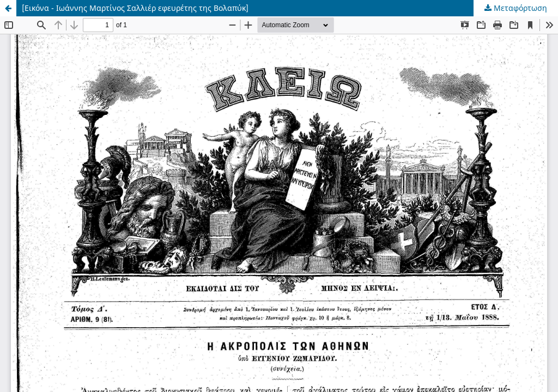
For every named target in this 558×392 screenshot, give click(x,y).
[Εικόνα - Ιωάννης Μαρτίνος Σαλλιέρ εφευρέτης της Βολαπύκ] (135, 8)
